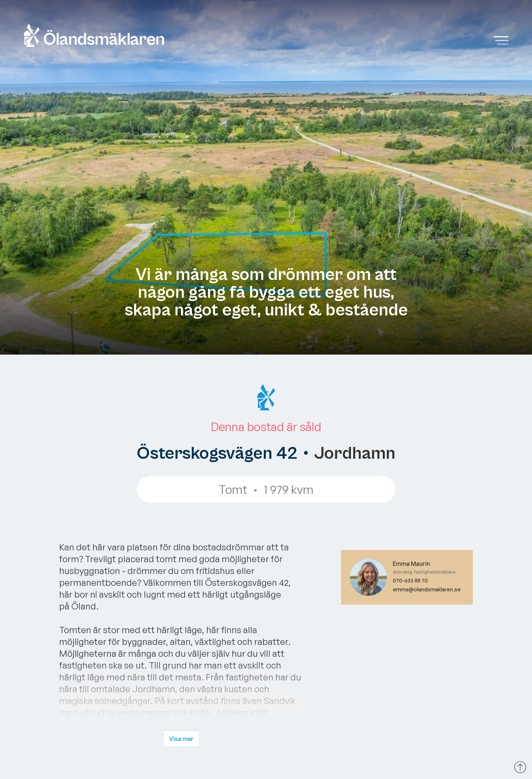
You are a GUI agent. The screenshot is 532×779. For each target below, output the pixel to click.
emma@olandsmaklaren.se (427, 589)
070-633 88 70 (410, 580)
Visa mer (181, 739)
